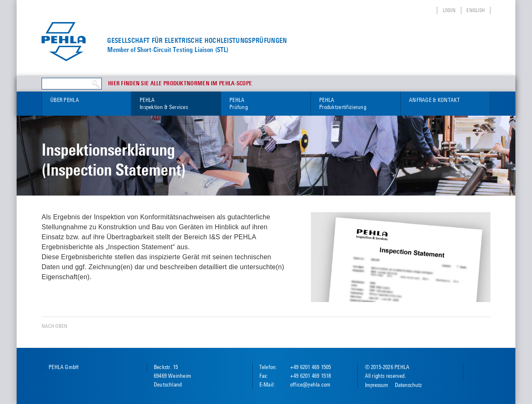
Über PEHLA (65, 100)
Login (449, 10)
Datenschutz (408, 385)
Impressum (377, 385)
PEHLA (176, 104)
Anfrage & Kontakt (434, 100)
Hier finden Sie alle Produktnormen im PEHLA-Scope (180, 84)
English (475, 10)
